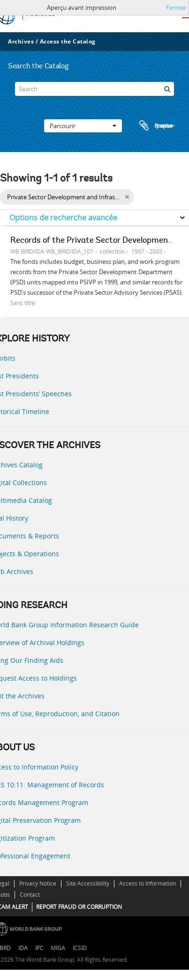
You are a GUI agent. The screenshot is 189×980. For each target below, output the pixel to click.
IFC (39, 948)
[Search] (94, 89)
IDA (23, 948)
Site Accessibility (88, 883)
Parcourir (83, 126)
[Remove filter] (127, 197)
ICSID (80, 948)
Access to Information (147, 883)
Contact (30, 895)
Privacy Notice (38, 883)
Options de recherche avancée (63, 218)
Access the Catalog (68, 41)
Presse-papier (156, 126)
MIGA (58, 948)
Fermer (176, 7)
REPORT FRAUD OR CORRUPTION (79, 907)
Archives (21, 41)
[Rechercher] (167, 89)
